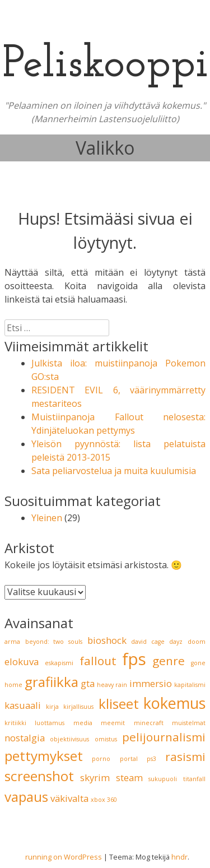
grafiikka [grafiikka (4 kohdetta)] (52, 682)
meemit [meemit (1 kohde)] (113, 723)
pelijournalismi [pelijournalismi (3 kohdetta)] (164, 737)
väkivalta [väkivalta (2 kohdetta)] (69, 798)
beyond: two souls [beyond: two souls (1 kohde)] (54, 642)
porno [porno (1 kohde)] (101, 759)
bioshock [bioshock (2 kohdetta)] (107, 640)
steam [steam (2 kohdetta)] (129, 778)
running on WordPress (64, 857)
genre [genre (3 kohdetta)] (169, 661)
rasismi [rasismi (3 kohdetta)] (185, 756)
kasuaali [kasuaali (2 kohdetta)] (23, 705)
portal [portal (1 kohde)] (129, 759)
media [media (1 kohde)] (83, 723)
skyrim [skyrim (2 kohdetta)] (95, 778)
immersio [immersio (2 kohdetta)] (151, 683)
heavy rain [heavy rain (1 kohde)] (112, 685)
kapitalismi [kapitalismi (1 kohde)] (190, 685)
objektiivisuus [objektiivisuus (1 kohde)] (69, 739)
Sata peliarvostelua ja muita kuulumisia (114, 471)
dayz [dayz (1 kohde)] (176, 642)
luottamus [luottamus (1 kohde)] (50, 723)
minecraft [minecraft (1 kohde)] (149, 723)
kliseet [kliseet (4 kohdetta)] (119, 704)
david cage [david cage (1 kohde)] (148, 642)
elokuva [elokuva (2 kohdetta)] (22, 662)
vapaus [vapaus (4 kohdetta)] (26, 797)
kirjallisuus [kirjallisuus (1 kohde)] (78, 707)
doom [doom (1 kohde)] (197, 642)
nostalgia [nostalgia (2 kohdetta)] (25, 738)
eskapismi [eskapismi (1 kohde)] (59, 663)
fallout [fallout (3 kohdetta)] (98, 661)
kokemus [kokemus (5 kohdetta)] (174, 703)
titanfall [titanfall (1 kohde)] (194, 779)
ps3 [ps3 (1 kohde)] (151, 759)
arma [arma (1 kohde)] (12, 642)
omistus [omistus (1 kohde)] (106, 739)
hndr (179, 857)
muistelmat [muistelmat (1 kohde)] (189, 723)
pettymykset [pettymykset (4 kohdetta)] (44, 756)
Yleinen (47, 518)
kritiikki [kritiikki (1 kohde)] (15, 723)
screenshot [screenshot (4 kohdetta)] (39, 776)
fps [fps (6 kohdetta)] (134, 659)
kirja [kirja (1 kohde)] (52, 707)
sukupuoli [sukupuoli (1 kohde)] (163, 779)
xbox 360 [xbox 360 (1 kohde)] (104, 800)
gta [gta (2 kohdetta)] (88, 683)
